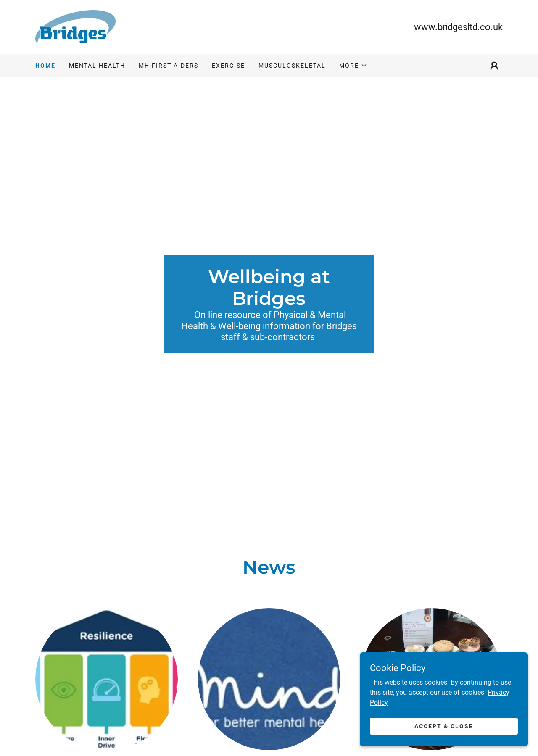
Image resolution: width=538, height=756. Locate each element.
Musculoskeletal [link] (292, 66)
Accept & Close (444, 732)
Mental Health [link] (97, 66)
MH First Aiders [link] (169, 66)
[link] (75, 26)
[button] (353, 66)
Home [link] (45, 66)
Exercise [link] (228, 66)
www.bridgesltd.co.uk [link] (458, 27)
